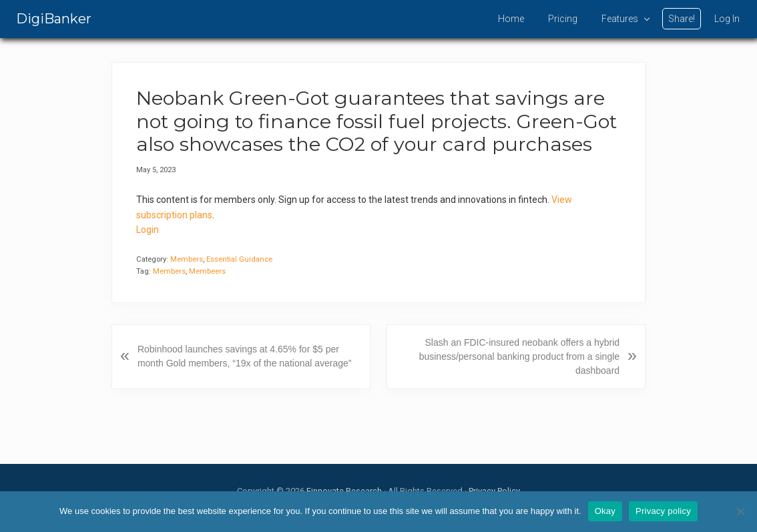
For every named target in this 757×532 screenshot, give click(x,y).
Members (187, 259)
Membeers (207, 271)
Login (148, 230)
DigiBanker (54, 19)
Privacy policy (663, 511)
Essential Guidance (239, 259)
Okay (605, 511)
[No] (740, 511)
